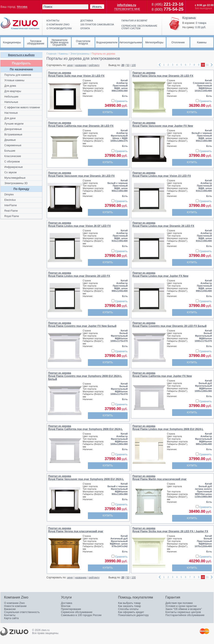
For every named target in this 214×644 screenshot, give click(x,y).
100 (134, 65)
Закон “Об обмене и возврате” (184, 609)
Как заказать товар (129, 606)
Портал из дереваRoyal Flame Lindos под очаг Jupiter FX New (160, 274)
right (212, 65)
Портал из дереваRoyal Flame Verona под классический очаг (76, 530)
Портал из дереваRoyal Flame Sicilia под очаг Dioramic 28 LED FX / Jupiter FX (170, 530)
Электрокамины (80, 54)
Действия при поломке (179, 603)
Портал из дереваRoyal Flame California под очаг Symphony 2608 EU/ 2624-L (85, 428)
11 (207, 65)
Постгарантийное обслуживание (185, 615)
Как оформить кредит (131, 612)
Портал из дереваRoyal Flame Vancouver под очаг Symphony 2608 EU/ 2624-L (86, 478)
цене (70, 65)
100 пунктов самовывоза (97, 24)
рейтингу (94, 65)
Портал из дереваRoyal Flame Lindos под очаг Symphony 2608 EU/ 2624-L (168, 428)
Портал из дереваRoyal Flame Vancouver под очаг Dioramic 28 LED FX (81, 174)
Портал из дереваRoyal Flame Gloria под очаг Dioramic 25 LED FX (163, 74)
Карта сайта (11, 618)
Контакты (53, 21)
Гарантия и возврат (134, 21)
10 (203, 65)
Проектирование (71, 609)
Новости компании (15, 606)
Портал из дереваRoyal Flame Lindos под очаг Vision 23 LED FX (162, 174)
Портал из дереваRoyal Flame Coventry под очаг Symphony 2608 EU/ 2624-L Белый (85, 376)
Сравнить (121, 101)
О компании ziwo (58, 24)
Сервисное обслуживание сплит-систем (139, 27)
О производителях (59, 28)
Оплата (85, 28)
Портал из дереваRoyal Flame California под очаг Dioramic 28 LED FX (81, 124)
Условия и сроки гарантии (181, 606)
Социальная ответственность (22, 612)
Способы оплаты (128, 609)
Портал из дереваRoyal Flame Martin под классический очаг (160, 478)
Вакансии (10, 609)
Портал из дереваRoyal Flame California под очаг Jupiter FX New (162, 375)
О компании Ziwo (14, 603)
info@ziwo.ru (127, 5)
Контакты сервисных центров (183, 612)
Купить (108, 112)
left (160, 65)
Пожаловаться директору (133, 615)
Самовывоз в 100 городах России (81, 615)
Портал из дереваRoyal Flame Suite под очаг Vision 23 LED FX (76, 74)
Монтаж (66, 606)
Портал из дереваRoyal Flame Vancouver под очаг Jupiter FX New (163, 124)
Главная (51, 54)
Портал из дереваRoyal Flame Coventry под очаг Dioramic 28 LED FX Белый (170, 324)
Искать (97, 7)
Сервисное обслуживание (77, 612)
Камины (63, 54)
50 (128, 65)
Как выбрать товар (129, 603)
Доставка (87, 21)
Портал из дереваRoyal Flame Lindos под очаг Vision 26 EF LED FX (79, 224)
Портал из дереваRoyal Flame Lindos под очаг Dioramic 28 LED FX (79, 274)
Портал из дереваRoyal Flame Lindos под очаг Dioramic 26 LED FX (163, 224)
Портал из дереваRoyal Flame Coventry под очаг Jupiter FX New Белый (82, 324)
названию (81, 65)
